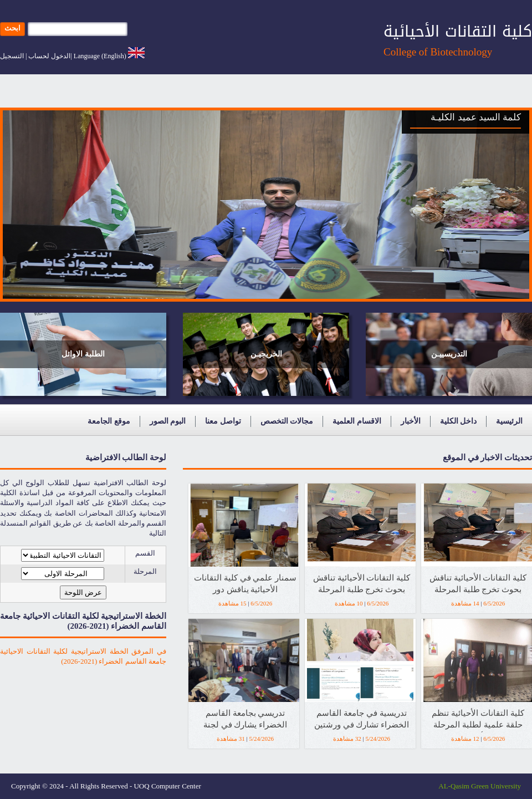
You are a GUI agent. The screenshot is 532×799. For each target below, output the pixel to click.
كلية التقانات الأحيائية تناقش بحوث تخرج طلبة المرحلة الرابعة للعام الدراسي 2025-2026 (478, 585)
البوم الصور (168, 421)
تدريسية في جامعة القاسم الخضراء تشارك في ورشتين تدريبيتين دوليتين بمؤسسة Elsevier (362, 721)
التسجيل (12, 56)
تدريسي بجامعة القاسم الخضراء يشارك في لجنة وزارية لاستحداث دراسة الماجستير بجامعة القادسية (245, 721)
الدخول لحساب (49, 56)
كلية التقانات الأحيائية (458, 31)
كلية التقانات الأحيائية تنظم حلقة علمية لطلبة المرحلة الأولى (478, 721)
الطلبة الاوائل (83, 354)
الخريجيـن (266, 354)
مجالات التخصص (287, 421)
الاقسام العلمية (357, 421)
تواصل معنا (223, 421)
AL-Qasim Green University (480, 786)
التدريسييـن (449, 354)
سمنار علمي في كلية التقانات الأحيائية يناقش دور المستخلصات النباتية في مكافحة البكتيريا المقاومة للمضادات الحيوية (245, 585)
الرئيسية (509, 421)
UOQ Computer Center (167, 786)
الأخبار (411, 421)
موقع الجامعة (109, 421)
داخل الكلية (459, 421)
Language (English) (100, 56)
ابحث (12, 28)
